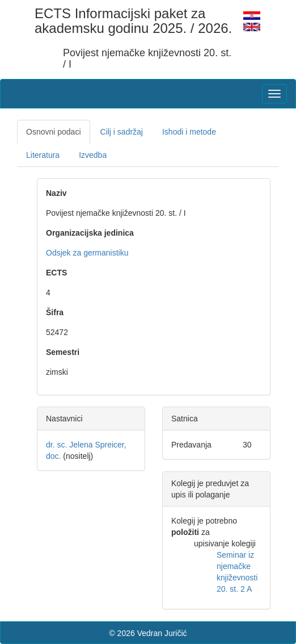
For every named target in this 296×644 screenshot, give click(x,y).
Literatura (43, 155)
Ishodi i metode (189, 132)
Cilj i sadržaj (122, 132)
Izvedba (93, 155)
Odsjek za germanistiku (87, 253)
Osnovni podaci (54, 132)
